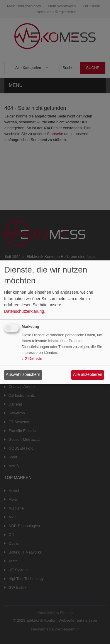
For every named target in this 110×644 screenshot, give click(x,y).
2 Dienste (32, 359)
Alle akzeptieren (88, 375)
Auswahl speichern (23, 375)
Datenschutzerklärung (24, 311)
